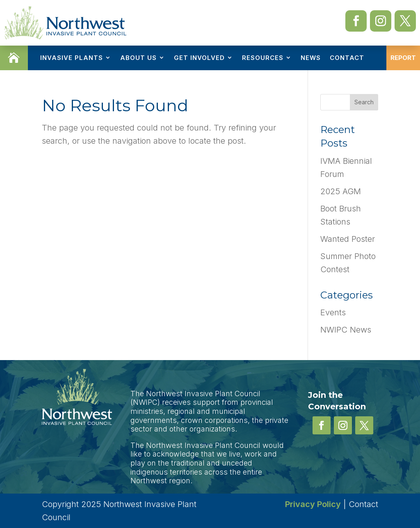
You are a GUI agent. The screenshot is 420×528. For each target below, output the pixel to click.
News (311, 58)
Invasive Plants (72, 58)
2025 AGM (341, 191)
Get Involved (199, 58)
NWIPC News (346, 330)
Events (333, 312)
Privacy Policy (313, 504)
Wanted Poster (348, 239)
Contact (347, 58)
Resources (263, 58)
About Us (138, 58)
